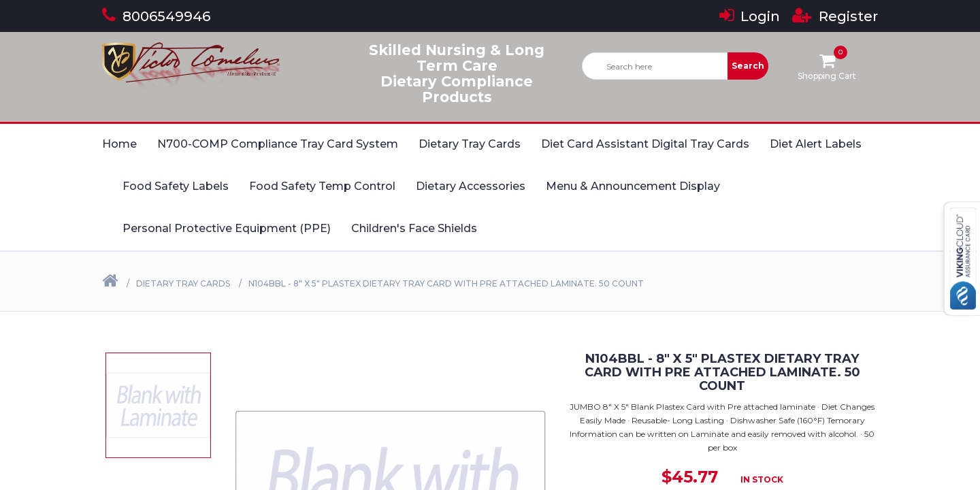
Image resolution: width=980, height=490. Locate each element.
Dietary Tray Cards (470, 144)
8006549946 (156, 16)
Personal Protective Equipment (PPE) (227, 228)
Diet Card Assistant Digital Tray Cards (645, 144)
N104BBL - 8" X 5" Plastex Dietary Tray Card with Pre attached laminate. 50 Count (446, 283)
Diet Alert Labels (816, 144)
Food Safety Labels (176, 186)
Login (750, 16)
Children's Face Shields (414, 228)
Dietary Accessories (471, 186)
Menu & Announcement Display (633, 186)
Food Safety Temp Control (322, 186)
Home (119, 144)
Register (835, 16)
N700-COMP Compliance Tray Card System (278, 144)
